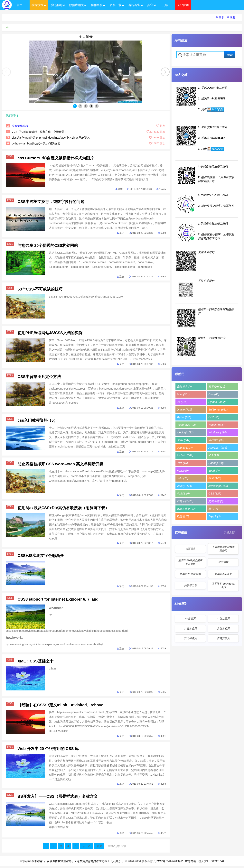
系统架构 (58, 5)
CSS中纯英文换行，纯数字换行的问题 (51, 202)
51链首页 (190, 619)
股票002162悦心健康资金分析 (190, 562)
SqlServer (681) (218, 410)
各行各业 (136, 5)
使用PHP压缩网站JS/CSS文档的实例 (50, 333)
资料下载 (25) (185, 501)
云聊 (165, 5)
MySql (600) (184, 417)
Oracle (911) (184, 410)
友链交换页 (223, 638)
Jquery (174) (184, 486)
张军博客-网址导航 (190, 574)
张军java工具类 (223, 574)
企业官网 (183, 5)
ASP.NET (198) (218, 448)
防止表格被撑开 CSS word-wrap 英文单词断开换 (61, 465)
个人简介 (86, 37)
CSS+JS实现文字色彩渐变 (41, 557)
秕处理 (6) (183, 516)
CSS (10, 157)
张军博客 (190, 549)
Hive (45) (182, 463)
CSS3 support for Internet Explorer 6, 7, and (58, 601)
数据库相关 (78, 5)
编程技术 (39, 5)
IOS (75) (214, 455)
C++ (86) (214, 394)
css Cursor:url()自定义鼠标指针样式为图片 (56, 158)
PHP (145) (215, 478)
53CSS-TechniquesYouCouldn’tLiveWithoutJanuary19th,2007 (86, 297)
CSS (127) (215, 494)
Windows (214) (217, 432)
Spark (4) (214, 471)
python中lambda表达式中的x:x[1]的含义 (36, 143)
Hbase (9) (183, 471)
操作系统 (98, 5)
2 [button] (80, 106)
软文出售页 (190, 638)
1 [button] (75, 106)
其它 (152, 5)
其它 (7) (213, 509)
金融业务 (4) (184, 387)
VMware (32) (216, 440)
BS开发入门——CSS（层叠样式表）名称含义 (58, 798)
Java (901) (183, 394)
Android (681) (185, 455)
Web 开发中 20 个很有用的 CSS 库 (48, 750)
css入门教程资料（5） (38, 421)
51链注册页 (223, 619)
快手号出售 (190, 585)
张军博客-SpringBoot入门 (223, 585)
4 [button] (91, 106)
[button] (165, 72)
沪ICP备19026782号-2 (169, 863)
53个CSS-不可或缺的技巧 (40, 290)
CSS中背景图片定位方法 (39, 377)
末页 (99, 848)
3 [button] (86, 106)
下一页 (86, 848)
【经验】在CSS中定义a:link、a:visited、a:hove (61, 706)
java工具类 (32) (186, 509)
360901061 (217, 863)
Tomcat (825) (216, 425)
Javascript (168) (218, 486)
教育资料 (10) (217, 387)
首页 (20, 5)
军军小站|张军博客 (31, 863)
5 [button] (97, 106)
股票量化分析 (20, 126)
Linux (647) (183, 440)
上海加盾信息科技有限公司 (223, 549)
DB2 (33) (214, 417)
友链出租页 (223, 628)
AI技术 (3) (214, 516)
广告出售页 (190, 628)
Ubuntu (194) (185, 448)
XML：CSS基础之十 (36, 663)
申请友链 (229, 532)
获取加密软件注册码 (59, 863)
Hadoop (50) (216, 463)
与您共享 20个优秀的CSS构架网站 (48, 246)
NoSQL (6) (183, 494)
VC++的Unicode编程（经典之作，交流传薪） (39, 132)
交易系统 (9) (216, 501)
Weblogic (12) (185, 432)
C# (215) (182, 402)
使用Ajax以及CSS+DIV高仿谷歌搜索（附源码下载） (63, 509)
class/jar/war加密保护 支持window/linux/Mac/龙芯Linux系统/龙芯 (51, 138)
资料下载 (117, 5)
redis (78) (182, 478)
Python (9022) (217, 402)
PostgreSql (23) (186, 425)
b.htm (52, 670)
